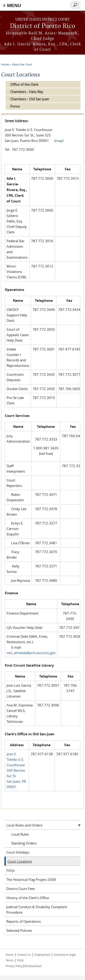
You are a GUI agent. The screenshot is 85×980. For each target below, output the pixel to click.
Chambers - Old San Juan (30, 99)
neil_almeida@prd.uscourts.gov (31, 653)
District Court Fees (21, 889)
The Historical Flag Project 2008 (31, 879)
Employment (42, 955)
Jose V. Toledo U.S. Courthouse (16, 759)
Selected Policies (19, 930)
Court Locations (20, 861)
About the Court (22, 64)
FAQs (11, 870)
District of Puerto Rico (43, 26)
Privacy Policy (14, 966)
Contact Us (24, 955)
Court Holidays (18, 852)
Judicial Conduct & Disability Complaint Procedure (37, 909)
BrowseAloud (33, 966)
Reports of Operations (24, 921)
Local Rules (20, 834)
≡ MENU (12, 5)
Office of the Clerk (24, 84)
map (59, 141)
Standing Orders (24, 843)
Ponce (15, 106)
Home (5, 64)
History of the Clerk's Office (28, 898)
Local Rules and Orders (24, 825)
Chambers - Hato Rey (27, 92)
